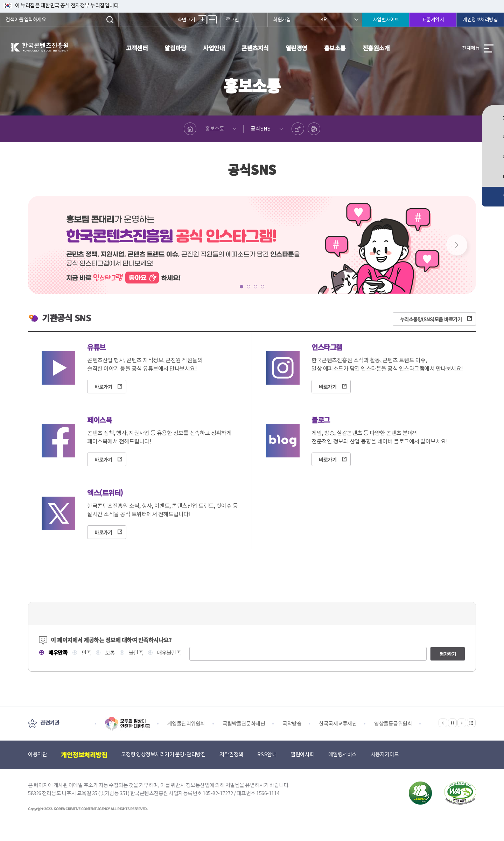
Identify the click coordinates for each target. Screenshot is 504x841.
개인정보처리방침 (480, 20)
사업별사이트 (386, 20)
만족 (87, 653)
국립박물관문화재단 (244, 736)
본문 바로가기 (0, 0)
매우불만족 (173, 653)
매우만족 (58, 653)
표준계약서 (433, 20)
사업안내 (214, 48)
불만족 (138, 653)
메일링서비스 (342, 767)
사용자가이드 (385, 767)
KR (323, 20)
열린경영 (296, 48)
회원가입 (282, 20)
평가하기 (448, 666)
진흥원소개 (376, 48)
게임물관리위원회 (186, 736)
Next (457, 245)
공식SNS (261, 129)
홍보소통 (335, 48)
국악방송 (292, 736)
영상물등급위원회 (393, 736)
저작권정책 (231, 767)
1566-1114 (268, 805)
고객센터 (137, 48)
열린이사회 (302, 767)
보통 (112, 653)
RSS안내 (267, 767)
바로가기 (103, 387)
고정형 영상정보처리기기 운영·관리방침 (163, 767)
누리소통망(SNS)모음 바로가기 (431, 318)
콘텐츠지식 (255, 48)
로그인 (232, 20)
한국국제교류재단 (338, 736)
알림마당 (175, 48)
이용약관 (37, 767)
